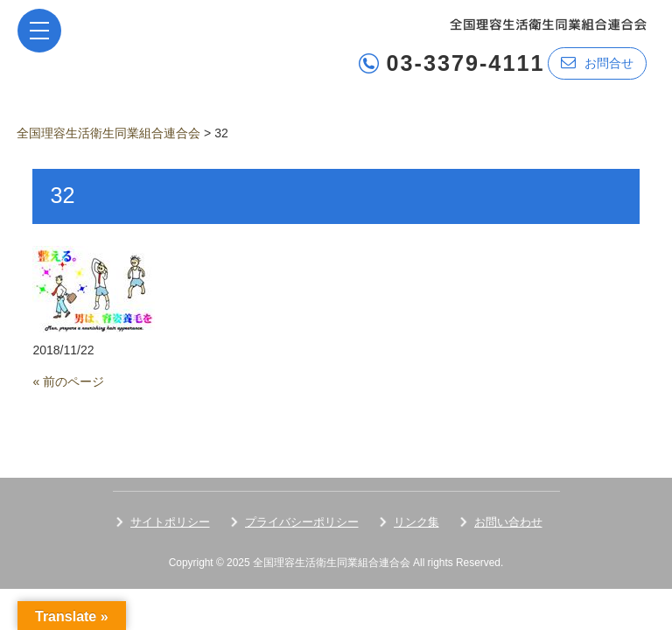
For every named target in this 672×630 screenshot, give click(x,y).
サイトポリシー (170, 522)
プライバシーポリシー (302, 522)
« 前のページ (68, 381)
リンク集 (416, 522)
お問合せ (597, 63)
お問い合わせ (508, 522)
